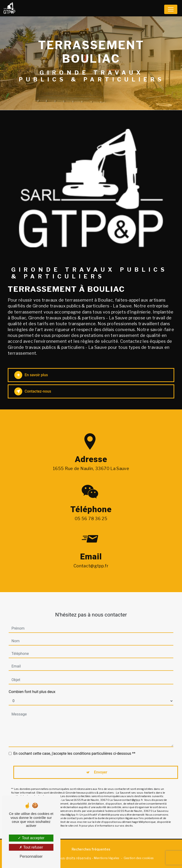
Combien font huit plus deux (32, 685)
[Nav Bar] (171, 9)
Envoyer (101, 765)
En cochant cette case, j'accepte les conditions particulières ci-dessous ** (74, 746)
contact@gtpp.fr (91, 559)
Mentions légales (107, 858)
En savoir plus (31, 375)
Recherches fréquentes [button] (91, 849)
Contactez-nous (33, 391)
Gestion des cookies (139, 858)
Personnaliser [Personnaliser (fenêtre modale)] (31, 856)
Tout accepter (31, 838)
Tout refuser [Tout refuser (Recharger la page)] (31, 847)
